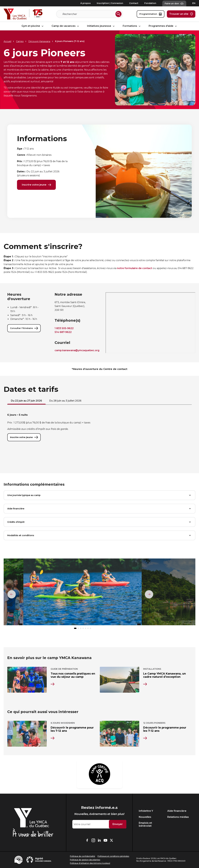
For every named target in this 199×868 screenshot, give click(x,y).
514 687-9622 (63, 333)
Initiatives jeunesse (101, 26)
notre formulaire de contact (135, 269)
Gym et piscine (33, 26)
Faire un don (174, 3)
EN (194, 3)
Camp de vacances (66, 26)
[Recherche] (88, 14)
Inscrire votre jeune (36, 185)
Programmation (151, 14)
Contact (134, 3)
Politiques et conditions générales (113, 856)
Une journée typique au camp (99, 496)
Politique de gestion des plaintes (85, 860)
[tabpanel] (99, 428)
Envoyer (118, 824)
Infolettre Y (146, 811)
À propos (86, 3)
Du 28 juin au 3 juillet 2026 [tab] (65, 401)
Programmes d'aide (163, 26)
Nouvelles (145, 817)
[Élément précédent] (12, 594)
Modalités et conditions (99, 536)
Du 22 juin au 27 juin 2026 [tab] (26, 401)
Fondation (150, 3)
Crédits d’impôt (99, 523)
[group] (83, 594)
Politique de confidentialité (83, 856)
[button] (75, 629)
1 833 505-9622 (64, 329)
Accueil (7, 41)
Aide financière (99, 509)
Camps (20, 41)
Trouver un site (181, 14)
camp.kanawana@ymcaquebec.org (77, 351)
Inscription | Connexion (110, 3)
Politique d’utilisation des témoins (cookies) (90, 863)
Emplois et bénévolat (145, 824)
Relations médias (178, 817)
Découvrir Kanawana (39, 41)
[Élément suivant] (149, 594)
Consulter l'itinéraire (24, 329)
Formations (132, 26)
